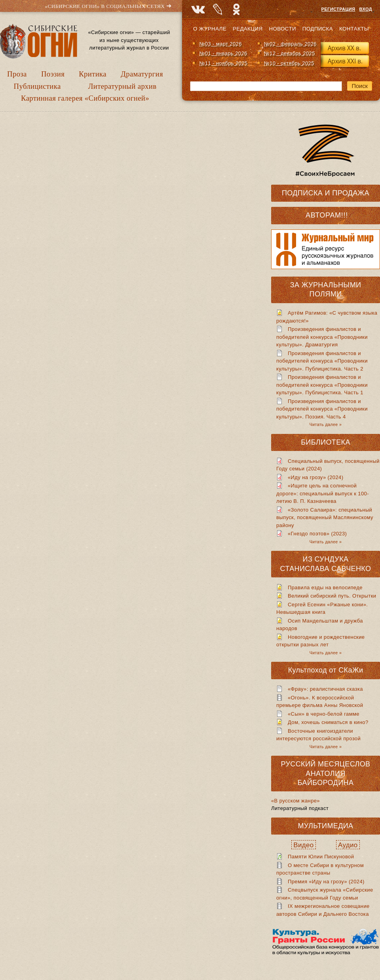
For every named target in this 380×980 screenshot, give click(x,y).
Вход (366, 9)
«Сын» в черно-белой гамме (324, 714)
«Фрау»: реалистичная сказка (325, 689)
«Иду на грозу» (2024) (315, 477)
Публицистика (37, 86)
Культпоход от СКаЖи (326, 670)
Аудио (348, 845)
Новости (282, 29)
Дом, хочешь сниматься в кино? (328, 722)
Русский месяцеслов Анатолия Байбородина (326, 773)
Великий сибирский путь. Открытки (332, 596)
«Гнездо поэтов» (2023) (317, 534)
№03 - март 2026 (220, 44)
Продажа (351, 193)
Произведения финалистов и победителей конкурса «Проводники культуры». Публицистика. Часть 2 (322, 361)
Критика (93, 74)
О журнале (210, 29)
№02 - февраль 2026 (290, 44)
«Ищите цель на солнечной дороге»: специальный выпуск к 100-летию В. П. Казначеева (323, 493)
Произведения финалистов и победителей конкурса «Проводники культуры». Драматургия (322, 337)
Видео (303, 845)
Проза (17, 74)
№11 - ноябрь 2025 (223, 63)
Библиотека (326, 442)
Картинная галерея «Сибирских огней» (85, 98)
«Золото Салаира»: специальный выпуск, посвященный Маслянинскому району (325, 518)
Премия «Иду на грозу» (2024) (326, 882)
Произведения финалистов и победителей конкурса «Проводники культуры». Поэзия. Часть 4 (322, 409)
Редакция (248, 29)
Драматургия (142, 74)
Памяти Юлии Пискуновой (321, 857)
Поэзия (53, 74)
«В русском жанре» (295, 801)
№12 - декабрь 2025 (290, 53)
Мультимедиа (325, 826)
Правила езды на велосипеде (325, 587)
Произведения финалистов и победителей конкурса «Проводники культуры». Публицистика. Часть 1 (322, 385)
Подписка (318, 29)
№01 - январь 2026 (223, 53)
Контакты (354, 29)
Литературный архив (123, 86)
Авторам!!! (327, 215)
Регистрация (338, 9)
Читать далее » (326, 424)
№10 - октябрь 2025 (289, 63)
